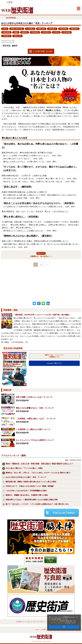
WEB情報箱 (9, 17)
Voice (31, 3)
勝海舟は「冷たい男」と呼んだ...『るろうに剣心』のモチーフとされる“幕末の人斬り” (38, 473)
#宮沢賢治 (46, 32)
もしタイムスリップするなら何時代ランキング (35, 440)
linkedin (48, 303)
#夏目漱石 (74, 29)
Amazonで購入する (54, 363)
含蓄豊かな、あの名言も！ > (41, 255)
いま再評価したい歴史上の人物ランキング (33, 429)
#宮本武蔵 (66, 32)
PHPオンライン (10, 3)
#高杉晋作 (52, 29)
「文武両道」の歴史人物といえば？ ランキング (36, 419)
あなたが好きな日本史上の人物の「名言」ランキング (26, 477)
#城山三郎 (18, 36)
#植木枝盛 (6, 32)
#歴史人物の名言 (17, 29)
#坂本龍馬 (35, 32)
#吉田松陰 (63, 29)
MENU (79, 9)
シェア (39, 303)
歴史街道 (71, 3)
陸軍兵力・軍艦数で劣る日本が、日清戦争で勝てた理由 (27, 495)
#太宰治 (56, 32)
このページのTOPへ (41, 630)
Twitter (34, 303)
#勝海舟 (25, 32)
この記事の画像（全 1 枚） (43, 51)
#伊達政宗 (6, 36)
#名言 (5, 29)
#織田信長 (41, 29)
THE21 (51, 3)
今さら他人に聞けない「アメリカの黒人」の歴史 (24, 468)
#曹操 (16, 32)
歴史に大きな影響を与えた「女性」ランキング (35, 408)
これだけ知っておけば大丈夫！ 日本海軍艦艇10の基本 (26, 491)
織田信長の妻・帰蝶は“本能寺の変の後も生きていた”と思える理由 (31, 482)
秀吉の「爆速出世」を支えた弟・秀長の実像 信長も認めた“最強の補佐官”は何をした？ (39, 464)
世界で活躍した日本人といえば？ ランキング (34, 397)
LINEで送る (43, 303)
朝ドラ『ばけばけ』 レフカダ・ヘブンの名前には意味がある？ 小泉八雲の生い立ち (37, 504)
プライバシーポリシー (57, 623)
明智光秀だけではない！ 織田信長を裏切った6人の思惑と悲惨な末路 (32, 500)
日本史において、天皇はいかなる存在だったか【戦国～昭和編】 (30, 486)
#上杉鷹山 (30, 29)
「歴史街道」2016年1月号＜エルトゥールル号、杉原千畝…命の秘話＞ (42, 315)
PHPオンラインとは (24, 622)
